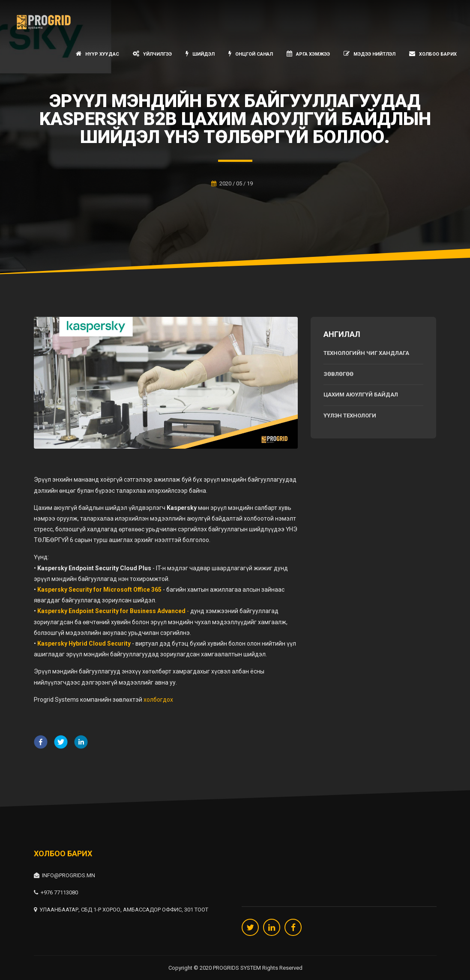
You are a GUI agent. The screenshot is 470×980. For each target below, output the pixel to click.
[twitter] (61, 743)
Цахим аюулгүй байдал (361, 395)
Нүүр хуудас (97, 54)
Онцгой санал (251, 54)
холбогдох (158, 700)
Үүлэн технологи (350, 416)
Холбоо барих (433, 54)
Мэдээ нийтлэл (370, 54)
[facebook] (41, 743)
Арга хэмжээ (308, 54)
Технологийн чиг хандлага (366, 353)
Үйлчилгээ (152, 54)
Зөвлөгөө (338, 374)
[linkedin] (81, 743)
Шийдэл (200, 54)
